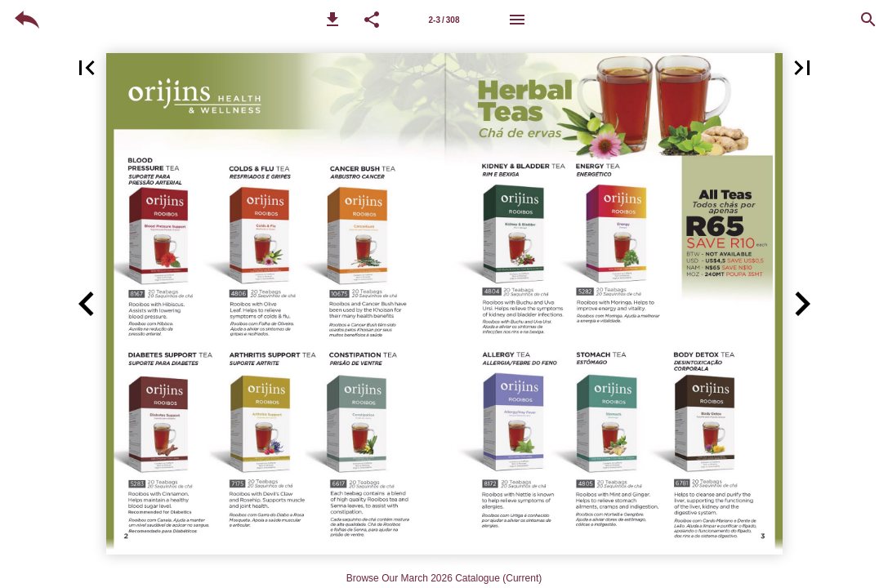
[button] (332, 20)
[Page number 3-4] (444, 20)
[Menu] (517, 20)
